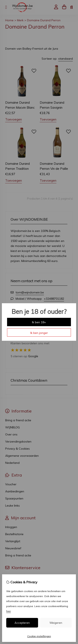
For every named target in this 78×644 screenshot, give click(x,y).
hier (9, 611)
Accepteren (22, 623)
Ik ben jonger (39, 333)
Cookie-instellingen (39, 636)
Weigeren (56, 623)
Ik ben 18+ (39, 322)
